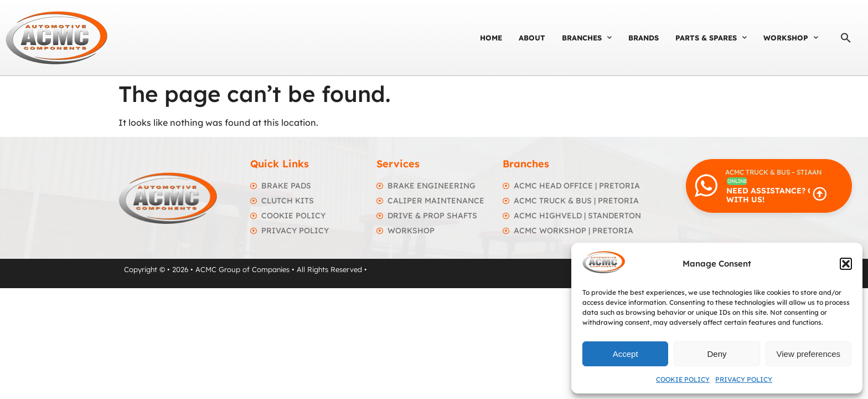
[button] (846, 264)
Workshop (791, 37)
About (532, 38)
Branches (587, 37)
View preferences (809, 354)
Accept (626, 354)
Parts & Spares (711, 37)
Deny (717, 354)
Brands (644, 38)
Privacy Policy (744, 379)
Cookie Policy (683, 379)
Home (491, 38)
